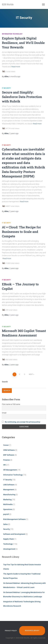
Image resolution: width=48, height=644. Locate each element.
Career (6, 445)
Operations (8, 509)
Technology (8, 544)
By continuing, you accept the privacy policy (23, 422)
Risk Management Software (14, 519)
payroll (6, 514)
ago (15, 76)
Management (9, 490)
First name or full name (11, 404)
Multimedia (8, 504)
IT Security (6, 88)
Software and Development (14, 534)
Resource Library (32, 631)
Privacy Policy (11, 631)
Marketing (7, 500)
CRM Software (9, 450)
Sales (5, 524)
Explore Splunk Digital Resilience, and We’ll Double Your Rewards (23, 43)
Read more (16, 67)
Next (31, 374)
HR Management (10, 470)
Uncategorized (9, 549)
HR (4, 465)
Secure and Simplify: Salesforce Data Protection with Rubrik (22, 97)
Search (5, 382)
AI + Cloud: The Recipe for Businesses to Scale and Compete (21, 232)
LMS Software (9, 485)
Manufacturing (9, 495)
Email (4, 413)
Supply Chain (9, 539)
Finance (6, 460)
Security (7, 529)
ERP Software (9, 455)
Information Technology (12, 34)
